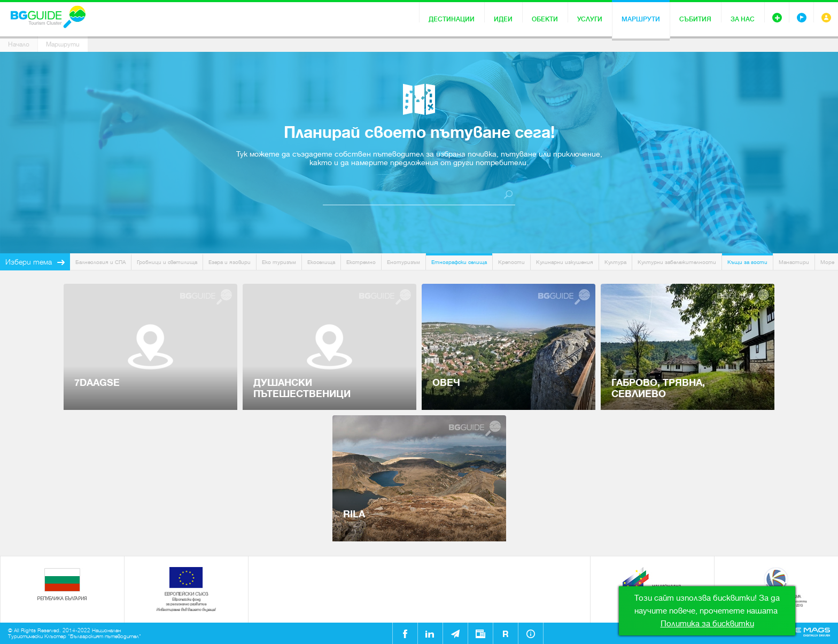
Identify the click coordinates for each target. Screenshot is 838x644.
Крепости (511, 262)
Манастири (794, 262)
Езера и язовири (230, 262)
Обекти (545, 19)
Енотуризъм (404, 262)
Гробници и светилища (167, 262)
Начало (19, 44)
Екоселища (321, 262)
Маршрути (641, 19)
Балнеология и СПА (100, 262)
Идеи (503, 19)
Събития (695, 19)
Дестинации (452, 19)
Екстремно (361, 262)
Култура (615, 262)
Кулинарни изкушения (565, 262)
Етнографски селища (459, 262)
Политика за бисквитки (707, 624)
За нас (743, 19)
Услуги (590, 19)
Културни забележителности (677, 262)
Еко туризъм (279, 262)
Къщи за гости (747, 262)
